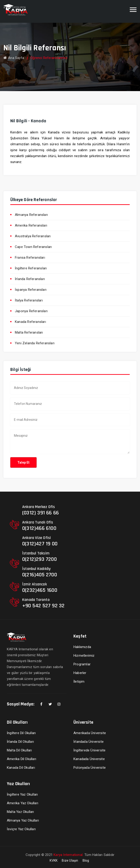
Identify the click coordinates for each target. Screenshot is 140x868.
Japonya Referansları (31, 311)
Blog (86, 860)
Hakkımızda (82, 647)
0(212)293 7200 (39, 559)
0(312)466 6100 (39, 528)
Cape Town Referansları (33, 247)
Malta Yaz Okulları (20, 812)
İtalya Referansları (29, 300)
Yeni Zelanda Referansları (35, 343)
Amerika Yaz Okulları (23, 803)
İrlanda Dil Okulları (20, 742)
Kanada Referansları (30, 322)
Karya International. (68, 855)
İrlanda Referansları (30, 279)
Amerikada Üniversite (90, 733)
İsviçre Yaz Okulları (21, 829)
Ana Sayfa (14, 58)
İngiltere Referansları (31, 268)
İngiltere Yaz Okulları (22, 794)
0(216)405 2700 (40, 575)
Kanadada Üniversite (89, 759)
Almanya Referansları (31, 215)
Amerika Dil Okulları (22, 759)
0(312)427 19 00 (40, 544)
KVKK (54, 860)
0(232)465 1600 (40, 590)
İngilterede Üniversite (89, 750)
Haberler (80, 673)
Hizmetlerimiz (84, 656)
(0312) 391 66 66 (40, 513)
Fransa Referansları (30, 258)
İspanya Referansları (31, 290)
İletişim (79, 682)
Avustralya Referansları (33, 236)
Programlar (82, 664)
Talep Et (23, 462)
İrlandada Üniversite (89, 742)
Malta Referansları (29, 332)
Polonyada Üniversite (90, 768)
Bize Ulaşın (70, 860)
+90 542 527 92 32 (43, 606)
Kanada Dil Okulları (21, 768)
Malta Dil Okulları (19, 750)
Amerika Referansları (31, 225)
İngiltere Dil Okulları (21, 733)
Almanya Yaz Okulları (23, 820)
